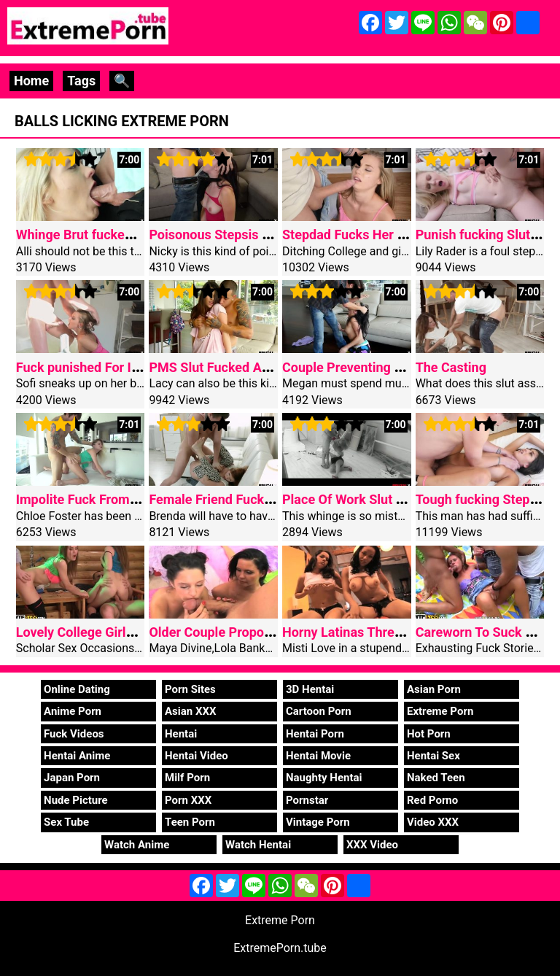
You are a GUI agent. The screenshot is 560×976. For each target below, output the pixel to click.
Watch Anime (137, 845)
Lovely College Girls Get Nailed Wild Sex (134, 632)
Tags (81, 81)
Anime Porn (73, 711)
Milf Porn (187, 778)
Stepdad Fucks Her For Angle (368, 235)
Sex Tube (66, 822)
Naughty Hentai (324, 778)
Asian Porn (434, 689)
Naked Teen (436, 778)
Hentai (181, 734)
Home (31, 81)
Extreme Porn (440, 711)
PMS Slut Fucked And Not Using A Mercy (269, 367)
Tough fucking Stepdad (484, 499)
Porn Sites (190, 689)
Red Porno (432, 800)
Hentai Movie (318, 756)
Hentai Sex (433, 756)
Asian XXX (190, 711)
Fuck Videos (74, 734)
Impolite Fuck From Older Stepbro (115, 499)
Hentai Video (197, 756)
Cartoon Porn (319, 711)
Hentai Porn (315, 734)
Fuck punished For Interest (95, 367)
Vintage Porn (318, 822)
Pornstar (307, 800)
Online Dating (77, 689)
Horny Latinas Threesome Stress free (392, 632)
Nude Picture (76, 800)
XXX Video (372, 845)
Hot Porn (429, 734)
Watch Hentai (258, 845)
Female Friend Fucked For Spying (246, 499)
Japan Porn (72, 778)
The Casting (451, 367)
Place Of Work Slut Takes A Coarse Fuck (401, 499)
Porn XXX (188, 800)
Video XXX (433, 822)
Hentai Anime (77, 756)
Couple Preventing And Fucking (375, 367)
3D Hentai (310, 689)
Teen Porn (190, 822)
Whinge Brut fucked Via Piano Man (118, 235)
